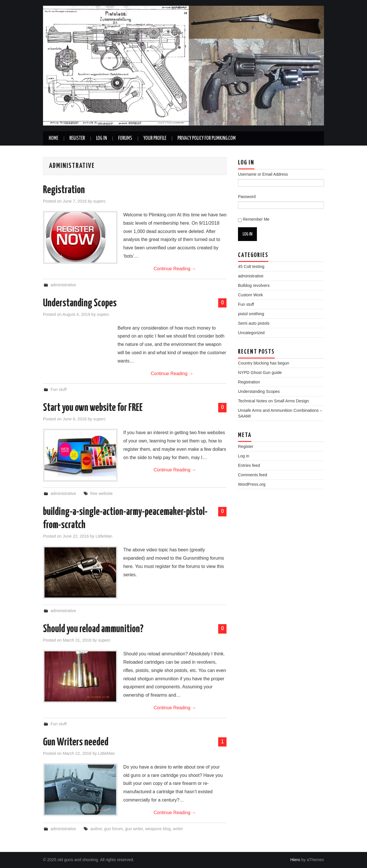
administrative (63, 285)
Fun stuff (58, 389)
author (96, 829)
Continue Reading (175, 269)
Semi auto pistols (254, 323)
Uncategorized (251, 333)
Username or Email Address (263, 174)
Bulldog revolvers (254, 285)
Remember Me (256, 219)
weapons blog (158, 829)
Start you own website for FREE (93, 408)
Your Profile (155, 138)
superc (99, 201)
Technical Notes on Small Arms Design (273, 401)
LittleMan (104, 536)
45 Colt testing (251, 267)
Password (247, 197)
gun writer (134, 829)
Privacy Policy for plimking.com (207, 138)
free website (101, 493)
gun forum (113, 829)
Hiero (295, 860)
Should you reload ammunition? (93, 629)
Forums (125, 138)
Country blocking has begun (263, 363)
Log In (101, 138)
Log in (244, 456)
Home (53, 138)
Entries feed (249, 465)
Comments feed (253, 475)
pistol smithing (251, 314)
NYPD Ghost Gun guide (260, 373)
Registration (64, 190)
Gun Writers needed (76, 742)
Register (77, 138)
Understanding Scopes (80, 303)
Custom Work (250, 295)
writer (178, 829)
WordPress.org (252, 484)
